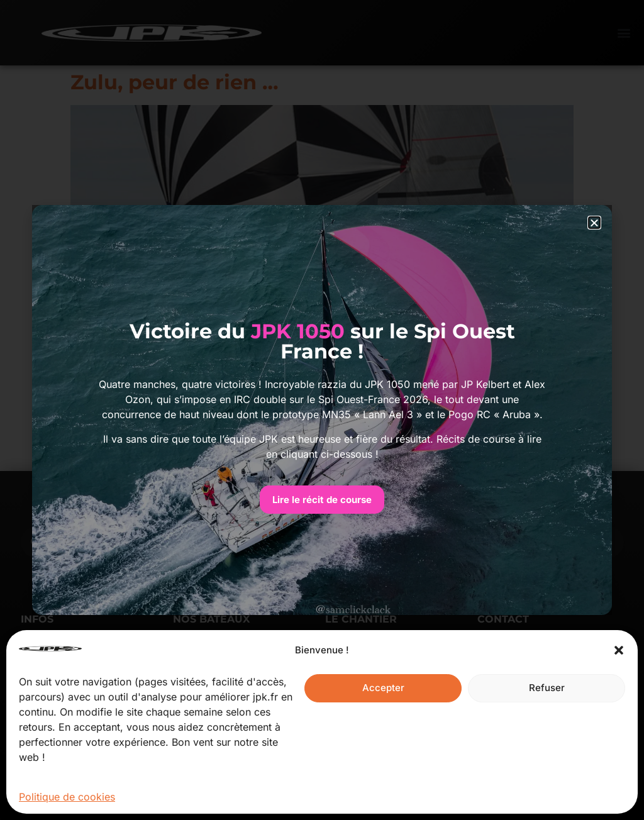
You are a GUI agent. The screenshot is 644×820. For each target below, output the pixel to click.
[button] (619, 650)
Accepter (383, 688)
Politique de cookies (67, 797)
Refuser (547, 688)
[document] (322, 410)
